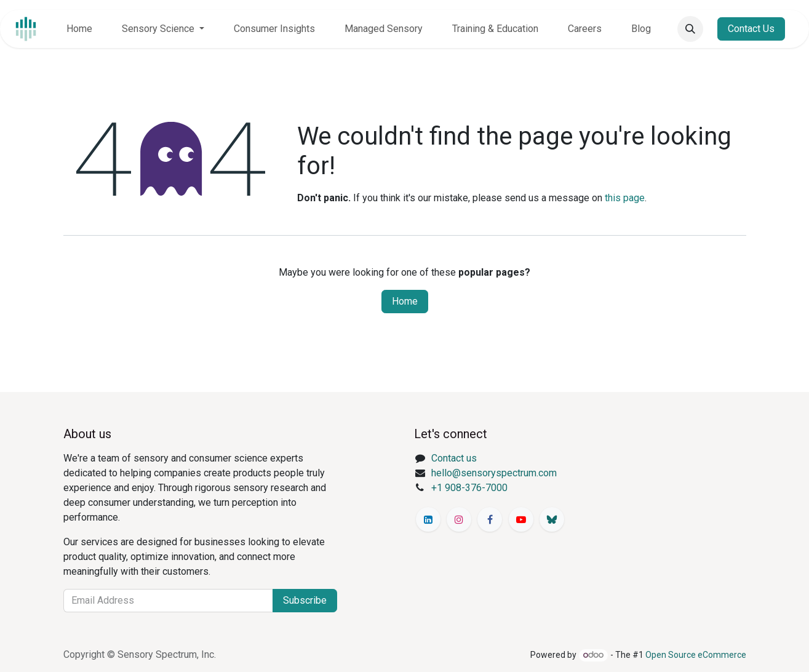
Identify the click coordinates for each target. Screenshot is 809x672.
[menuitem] (79, 29)
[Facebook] (490, 519)
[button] (690, 29)
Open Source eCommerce (696, 655)
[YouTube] (521, 519)
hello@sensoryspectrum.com (494, 473)
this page (625, 198)
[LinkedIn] (428, 519)
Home (405, 301)
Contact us (454, 458)
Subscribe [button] (305, 600)
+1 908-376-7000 (469, 488)
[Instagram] (459, 519)
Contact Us (751, 29)
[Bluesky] (552, 519)
